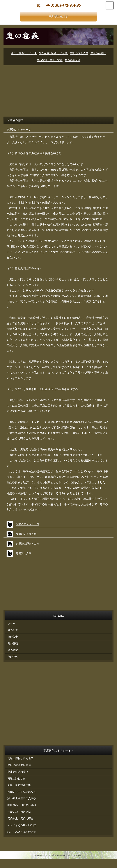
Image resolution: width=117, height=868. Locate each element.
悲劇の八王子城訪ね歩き (23, 798)
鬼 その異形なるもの (55, 864)
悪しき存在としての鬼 (22, 54)
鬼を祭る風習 (73, 61)
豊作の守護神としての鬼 (53, 54)
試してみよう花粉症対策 (23, 841)
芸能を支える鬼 (80, 54)
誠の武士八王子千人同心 (23, 805)
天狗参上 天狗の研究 (21, 826)
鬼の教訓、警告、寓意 (49, 61)
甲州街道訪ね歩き (58, 17)
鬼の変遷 (13, 631)
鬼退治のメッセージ (28, 524)
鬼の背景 (13, 638)
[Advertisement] (58, 90)
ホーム (12, 624)
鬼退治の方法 (24, 554)
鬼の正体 (13, 660)
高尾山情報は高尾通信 (21, 762)
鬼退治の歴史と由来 (28, 544)
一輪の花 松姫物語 (20, 819)
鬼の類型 (13, 653)
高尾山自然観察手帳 (20, 791)
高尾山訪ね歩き (17, 783)
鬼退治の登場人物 (27, 534)
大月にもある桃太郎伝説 (23, 834)
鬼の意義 (13, 646)
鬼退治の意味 (100, 54)
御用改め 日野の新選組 (23, 812)
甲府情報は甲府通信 (20, 769)
